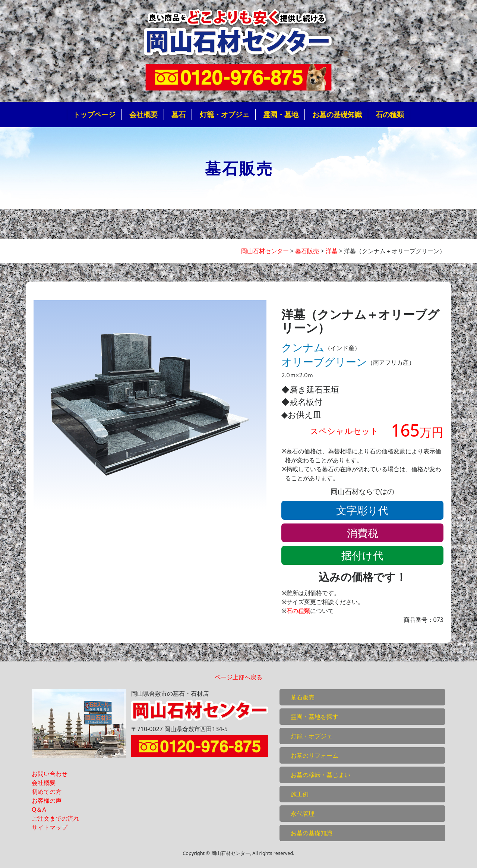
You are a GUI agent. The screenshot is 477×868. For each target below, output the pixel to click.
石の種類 (390, 114)
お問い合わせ (50, 774)
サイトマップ (50, 827)
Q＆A (39, 809)
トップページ (94, 114)
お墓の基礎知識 (337, 114)
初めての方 (47, 792)
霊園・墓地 (281, 114)
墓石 (179, 114)
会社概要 (143, 114)
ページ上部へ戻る (238, 677)
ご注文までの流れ (56, 818)
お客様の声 (47, 801)
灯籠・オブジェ (225, 114)
